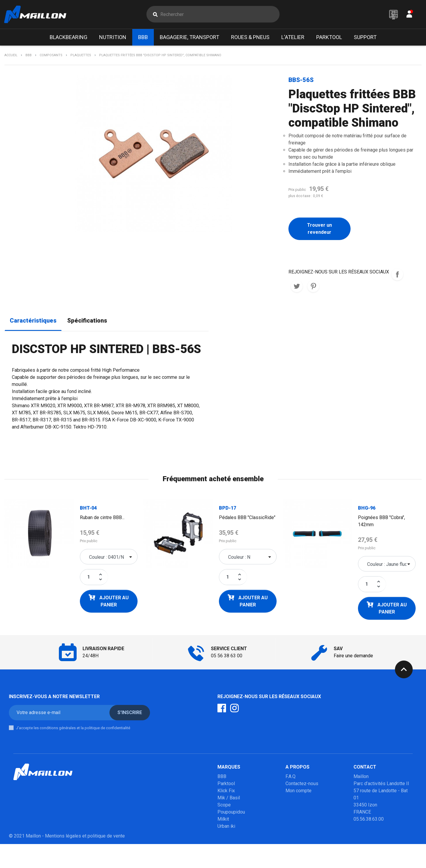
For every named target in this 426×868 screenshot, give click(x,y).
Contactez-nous (302, 784)
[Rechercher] (220, 15)
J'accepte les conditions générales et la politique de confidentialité (73, 728)
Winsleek (227, 848)
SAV (290, 798)
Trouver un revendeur (319, 229)
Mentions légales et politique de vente (85, 860)
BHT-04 (88, 509)
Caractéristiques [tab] (33, 321)
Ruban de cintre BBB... (102, 518)
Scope (224, 805)
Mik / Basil (229, 798)
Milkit (223, 820)
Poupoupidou (231, 813)
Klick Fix (226, 791)
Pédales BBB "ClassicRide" (247, 518)
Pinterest (313, 287)
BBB (222, 777)
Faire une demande (353, 656)
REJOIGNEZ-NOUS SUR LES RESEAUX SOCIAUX (397, 275)
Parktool (226, 784)
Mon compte (298, 791)
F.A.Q (291, 777)
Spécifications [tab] (87, 321)
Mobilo (225, 834)
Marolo (225, 841)
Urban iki (226, 827)
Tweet (297, 287)
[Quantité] (89, 578)
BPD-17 (227, 509)
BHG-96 (367, 509)
